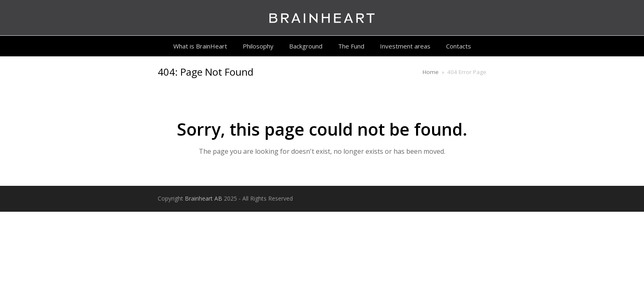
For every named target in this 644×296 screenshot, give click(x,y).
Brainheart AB (204, 198)
